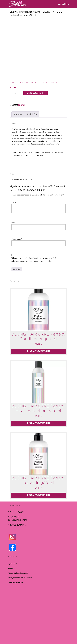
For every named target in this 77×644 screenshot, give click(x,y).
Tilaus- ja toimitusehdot (18, 573)
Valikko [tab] (63, 4)
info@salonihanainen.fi (18, 520)
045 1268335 (14, 517)
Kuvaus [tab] (18, 114)
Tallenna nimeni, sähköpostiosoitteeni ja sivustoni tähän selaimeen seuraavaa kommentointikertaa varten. (34, 260)
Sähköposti (17, 239)
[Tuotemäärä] (16, 94)
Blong (37, 12)
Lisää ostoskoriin (36, 93)
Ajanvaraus (13, 564)
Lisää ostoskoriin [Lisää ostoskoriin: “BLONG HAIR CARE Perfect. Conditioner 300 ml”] (39, 351)
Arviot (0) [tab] (32, 114)
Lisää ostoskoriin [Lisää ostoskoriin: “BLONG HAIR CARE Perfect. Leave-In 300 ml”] (39, 495)
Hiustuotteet (26, 12)
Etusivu (13, 12)
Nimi (14, 223)
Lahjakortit (13, 568)
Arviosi (15, 203)
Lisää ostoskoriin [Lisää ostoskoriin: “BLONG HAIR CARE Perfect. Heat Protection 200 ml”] (39, 423)
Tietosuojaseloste (16, 582)
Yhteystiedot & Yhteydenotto (20, 578)
